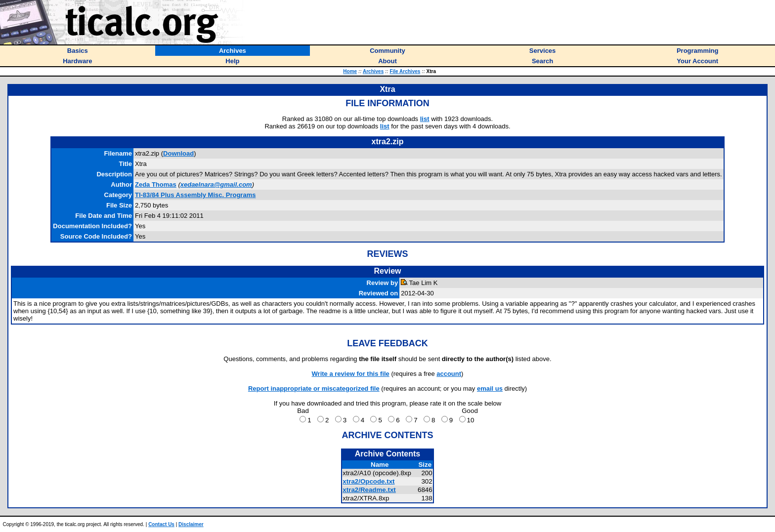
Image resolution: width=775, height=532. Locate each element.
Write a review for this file (351, 374)
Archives (373, 71)
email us (490, 389)
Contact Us (161, 524)
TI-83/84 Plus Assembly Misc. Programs (195, 195)
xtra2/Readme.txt (369, 490)
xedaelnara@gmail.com (216, 184)
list (425, 119)
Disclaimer (191, 524)
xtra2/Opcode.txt (368, 481)
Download (178, 153)
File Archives (405, 71)
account (449, 374)
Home (350, 71)
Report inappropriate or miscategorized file (314, 389)
